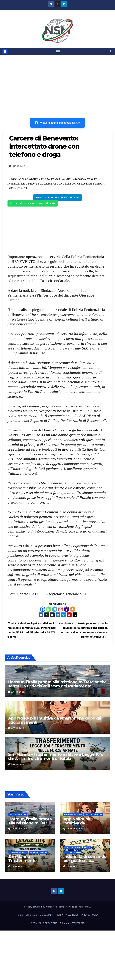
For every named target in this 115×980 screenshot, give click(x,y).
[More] (73, 609)
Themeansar (84, 907)
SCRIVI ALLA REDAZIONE (44, 923)
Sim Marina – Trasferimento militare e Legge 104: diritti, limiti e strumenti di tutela (56, 756)
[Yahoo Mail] (67, 609)
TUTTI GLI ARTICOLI (17, 814)
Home (20, 915)
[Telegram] (55, 609)
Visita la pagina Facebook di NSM (57, 123)
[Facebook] (43, 609)
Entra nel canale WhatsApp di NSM (33, 203)
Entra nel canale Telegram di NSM (57, 198)
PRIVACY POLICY (90, 915)
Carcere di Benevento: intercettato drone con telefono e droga (44, 146)
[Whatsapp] (49, 609)
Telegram (65, 923)
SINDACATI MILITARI (39, 852)
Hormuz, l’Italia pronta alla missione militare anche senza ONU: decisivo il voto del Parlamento (57, 684)
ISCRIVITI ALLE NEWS (67, 915)
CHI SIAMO (31, 915)
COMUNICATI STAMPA (73, 814)
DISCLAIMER (46, 915)
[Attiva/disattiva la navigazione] (58, 52)
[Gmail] (61, 609)
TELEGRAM (78, 923)
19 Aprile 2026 (20, 829)
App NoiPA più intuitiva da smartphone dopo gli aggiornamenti (55, 720)
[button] (110, 51)
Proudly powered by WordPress (41, 907)
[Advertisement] (57, 80)
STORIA (87, 848)
